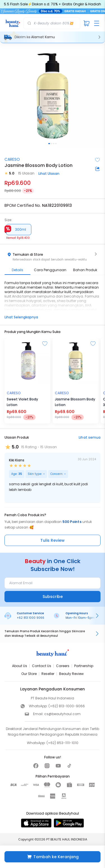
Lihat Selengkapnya (21, 317)
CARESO (12, 159)
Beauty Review (71, 674)
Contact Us (42, 666)
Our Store (29, 674)
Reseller (48, 674)
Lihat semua (90, 437)
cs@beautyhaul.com (62, 714)
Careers (63, 666)
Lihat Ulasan (49, 174)
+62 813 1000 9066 (31, 618)
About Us (20, 666)
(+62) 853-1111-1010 (62, 743)
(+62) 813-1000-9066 (67, 706)
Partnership (84, 666)
